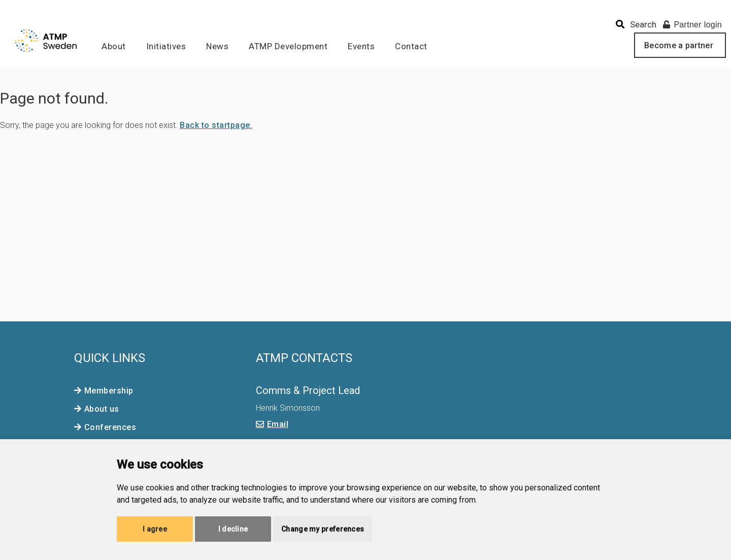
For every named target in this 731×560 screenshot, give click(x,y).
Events (361, 46)
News (217, 46)
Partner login (692, 25)
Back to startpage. (216, 125)
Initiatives (166, 46)
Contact (411, 46)
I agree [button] (155, 529)
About (114, 46)
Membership (109, 391)
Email (278, 424)
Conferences (110, 427)
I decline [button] (233, 529)
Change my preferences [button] (323, 529)
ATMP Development (288, 46)
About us (102, 409)
